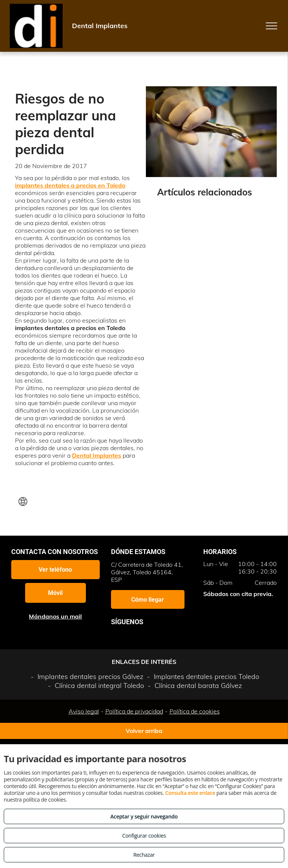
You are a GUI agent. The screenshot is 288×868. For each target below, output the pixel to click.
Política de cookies (195, 711)
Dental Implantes (97, 455)
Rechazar (144, 855)
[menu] (271, 26)
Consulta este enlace (190, 793)
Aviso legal (84, 711)
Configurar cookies (144, 836)
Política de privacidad (134, 711)
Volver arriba (144, 731)
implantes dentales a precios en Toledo (70, 185)
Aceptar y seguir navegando (144, 816)
